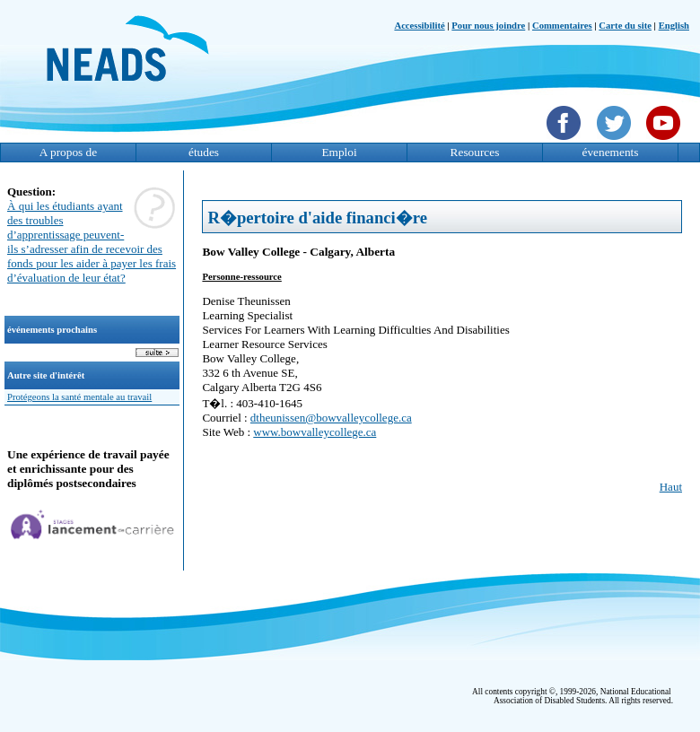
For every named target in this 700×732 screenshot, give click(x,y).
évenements (611, 152)
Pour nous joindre (488, 26)
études (204, 152)
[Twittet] (616, 142)
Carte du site (625, 26)
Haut (671, 487)
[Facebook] (566, 142)
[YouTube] (665, 142)
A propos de (68, 152)
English (674, 26)
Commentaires (562, 26)
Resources (475, 152)
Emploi (339, 152)
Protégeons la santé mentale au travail (79, 397)
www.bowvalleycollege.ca (315, 432)
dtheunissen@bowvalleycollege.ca (331, 418)
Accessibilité (419, 26)
